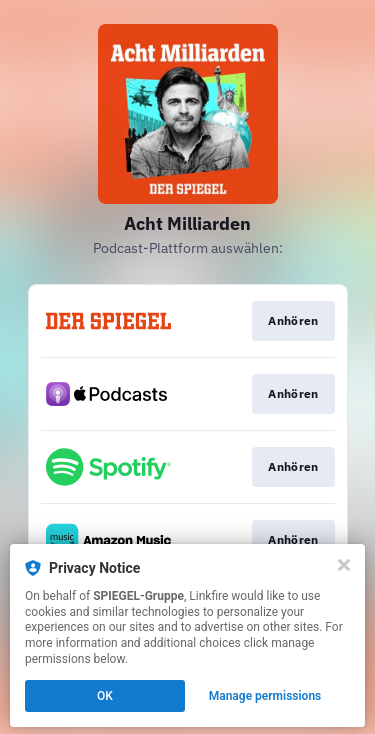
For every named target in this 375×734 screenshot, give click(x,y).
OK (105, 696)
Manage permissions (265, 696)
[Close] (344, 565)
